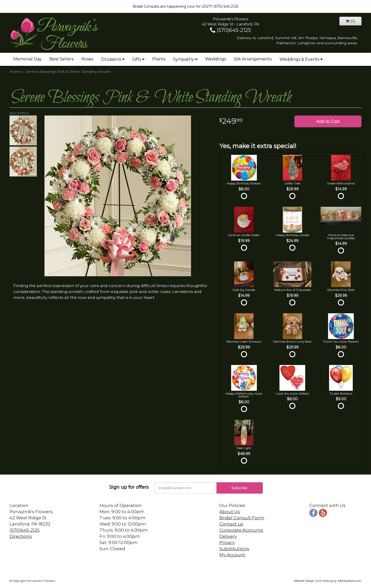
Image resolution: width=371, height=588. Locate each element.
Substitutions (234, 549)
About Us (230, 512)
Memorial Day (28, 59)
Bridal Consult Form (242, 518)
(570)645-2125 (230, 30)
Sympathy (184, 59)
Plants (159, 59)
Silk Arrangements (253, 59)
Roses (87, 59)
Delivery (228, 536)
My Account (232, 555)
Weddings (216, 59)
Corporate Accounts (241, 530)
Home (15, 72)
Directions (21, 536)
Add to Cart (328, 121)
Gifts (137, 59)
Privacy (227, 542)
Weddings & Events (299, 59)
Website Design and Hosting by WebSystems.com (327, 581)
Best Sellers (61, 59)
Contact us (231, 524)
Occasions (111, 59)
